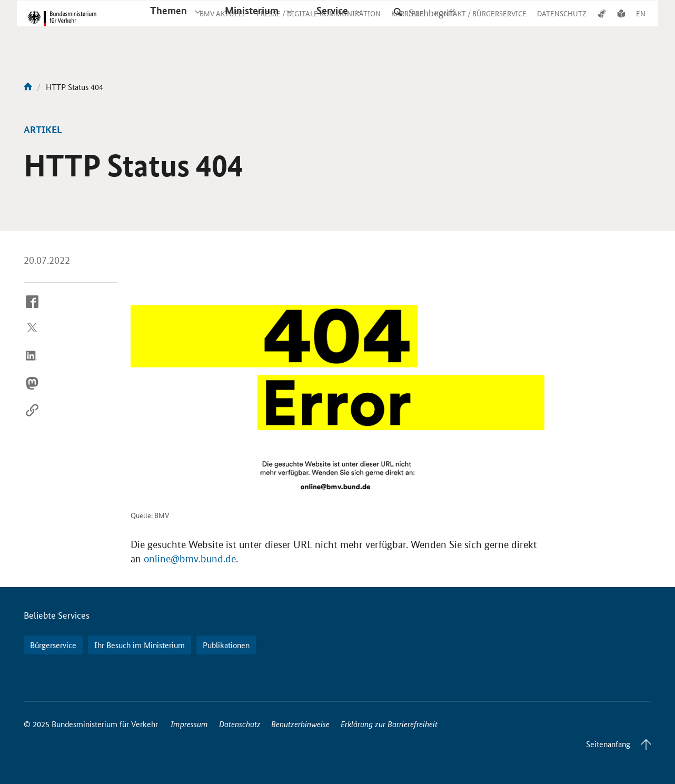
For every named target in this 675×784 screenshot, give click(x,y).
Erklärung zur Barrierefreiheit (389, 724)
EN (641, 23)
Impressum (189, 724)
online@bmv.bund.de (190, 559)
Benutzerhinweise (300, 724)
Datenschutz (240, 724)
